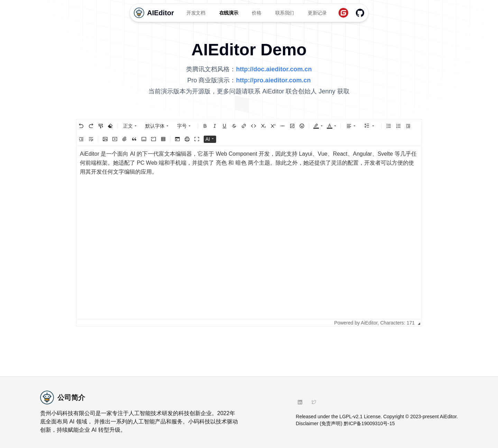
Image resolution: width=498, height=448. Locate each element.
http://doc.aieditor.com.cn (274, 69)
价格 (256, 13)
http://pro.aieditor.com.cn (274, 80)
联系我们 (285, 13)
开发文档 (196, 13)
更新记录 (317, 13)
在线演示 (229, 13)
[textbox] (249, 232)
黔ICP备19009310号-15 (369, 423)
